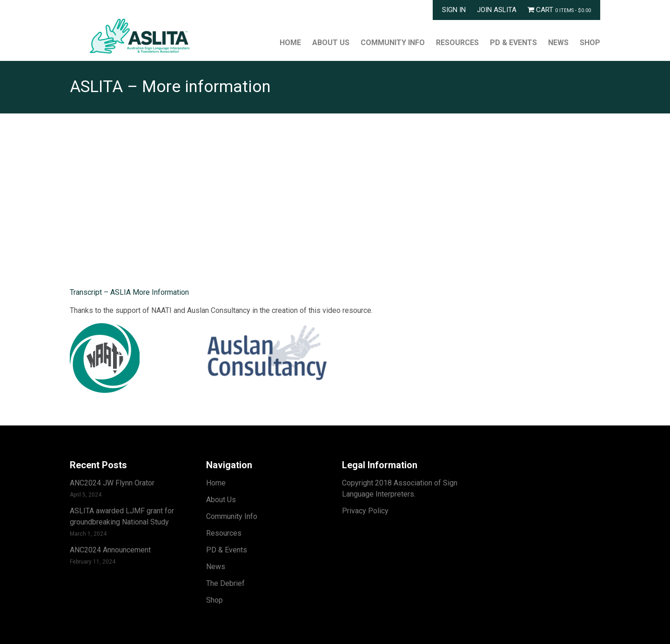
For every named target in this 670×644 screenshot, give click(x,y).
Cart (559, 10)
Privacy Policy (365, 511)
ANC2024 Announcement (110, 550)
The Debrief (225, 583)
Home (290, 43)
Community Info (393, 43)
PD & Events (513, 43)
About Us (331, 43)
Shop (590, 43)
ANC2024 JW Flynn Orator (112, 483)
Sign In (454, 10)
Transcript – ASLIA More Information (129, 292)
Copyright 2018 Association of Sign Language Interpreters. (400, 488)
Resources (457, 43)
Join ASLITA (497, 10)
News (558, 43)
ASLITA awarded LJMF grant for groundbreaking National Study (122, 516)
